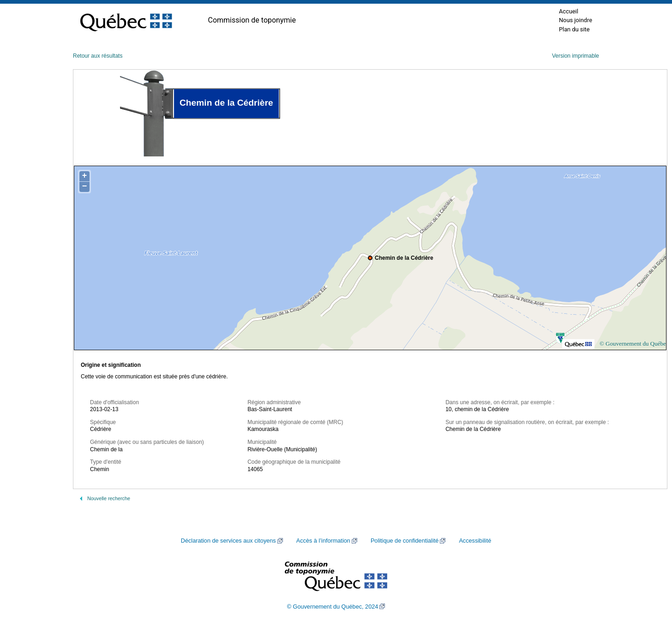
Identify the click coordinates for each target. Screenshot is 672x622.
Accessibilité (475, 541)
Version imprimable (576, 56)
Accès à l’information (323, 541)
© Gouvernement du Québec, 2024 (333, 607)
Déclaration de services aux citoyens (228, 541)
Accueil (569, 11)
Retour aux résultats (98, 56)
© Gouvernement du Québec (634, 344)
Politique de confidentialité (405, 541)
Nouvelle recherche (109, 498)
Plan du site (574, 29)
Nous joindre (576, 20)
